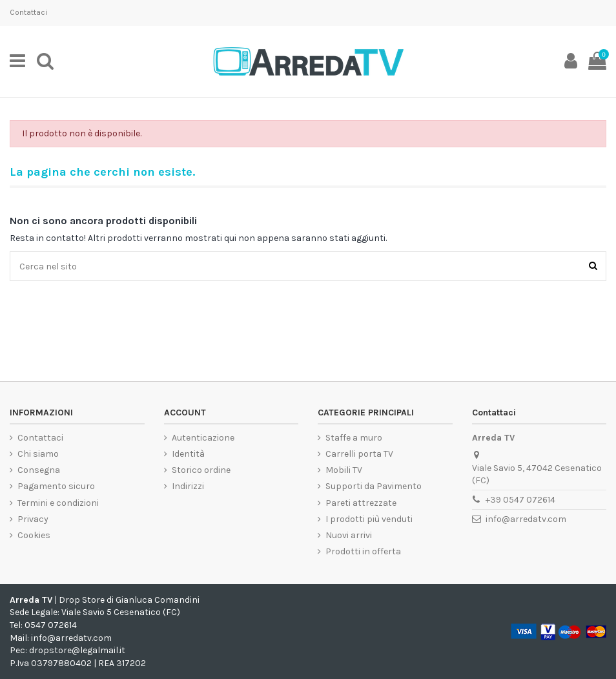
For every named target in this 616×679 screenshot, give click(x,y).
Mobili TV (344, 470)
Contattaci (28, 12)
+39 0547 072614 (520, 500)
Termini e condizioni (58, 503)
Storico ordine (201, 470)
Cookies (34, 535)
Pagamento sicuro (56, 486)
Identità (188, 454)
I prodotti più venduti (369, 519)
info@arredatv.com (526, 519)
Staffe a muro (354, 438)
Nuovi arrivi (349, 535)
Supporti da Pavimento (374, 486)
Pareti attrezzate (361, 503)
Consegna (39, 470)
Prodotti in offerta (363, 551)
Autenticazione (203, 438)
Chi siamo (38, 454)
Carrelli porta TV (359, 454)
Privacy (33, 519)
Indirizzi (188, 486)
